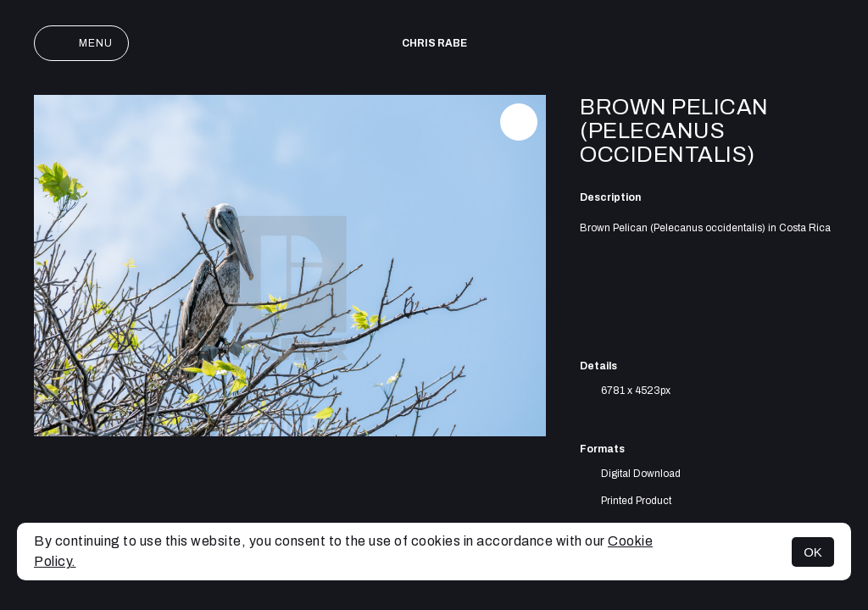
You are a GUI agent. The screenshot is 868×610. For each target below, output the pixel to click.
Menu (81, 43)
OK (813, 552)
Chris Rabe (434, 43)
